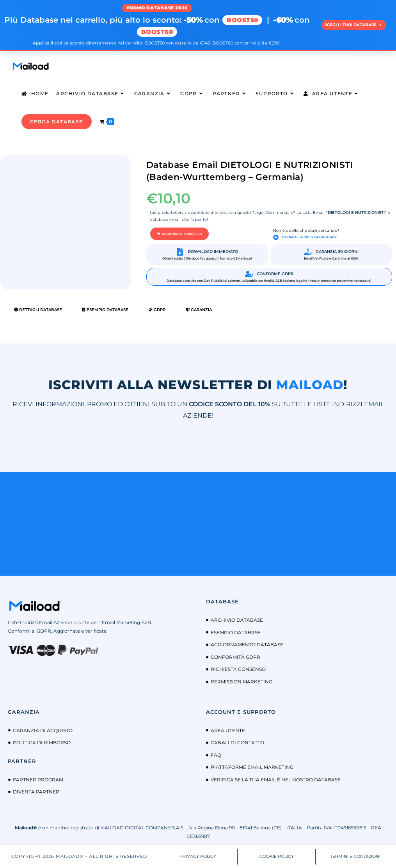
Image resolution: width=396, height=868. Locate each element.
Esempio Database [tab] (105, 310)
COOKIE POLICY (277, 856)
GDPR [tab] (157, 310)
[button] (179, 234)
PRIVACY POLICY (198, 856)
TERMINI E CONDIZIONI (355, 856)
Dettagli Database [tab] (38, 310)
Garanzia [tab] (199, 310)
